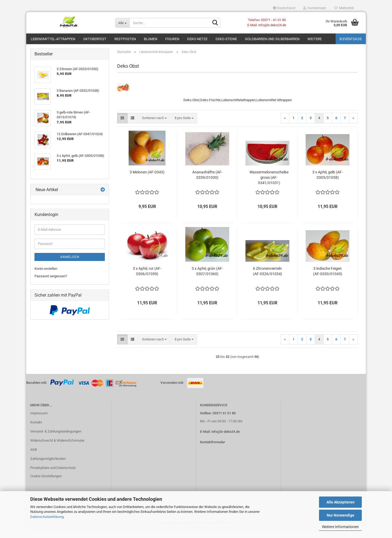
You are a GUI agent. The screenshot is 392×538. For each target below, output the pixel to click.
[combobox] (154, 126)
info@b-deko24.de (226, 440)
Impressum (39, 421)
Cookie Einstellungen (46, 484)
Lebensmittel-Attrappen (53, 39)
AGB (34, 458)
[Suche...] (122, 23)
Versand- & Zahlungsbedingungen (56, 439)
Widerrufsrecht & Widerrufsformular (57, 448)
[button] (284, 8)
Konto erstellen (46, 277)
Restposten (125, 39)
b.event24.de (351, 39)
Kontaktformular (213, 450)
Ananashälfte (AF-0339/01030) (207, 183)
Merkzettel (344, 8)
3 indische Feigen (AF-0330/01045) (328, 279)
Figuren (172, 39)
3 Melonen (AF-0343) (147, 180)
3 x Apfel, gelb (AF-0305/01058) (328, 183)
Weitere (315, 39)
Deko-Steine (226, 39)
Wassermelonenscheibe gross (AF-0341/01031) (269, 185)
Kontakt (36, 430)
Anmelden (70, 265)
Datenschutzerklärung (47, 517)
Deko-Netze (197, 39)
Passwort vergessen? (51, 284)
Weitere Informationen (340, 527)
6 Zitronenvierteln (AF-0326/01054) (268, 279)
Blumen (151, 39)
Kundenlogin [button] (315, 8)
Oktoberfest (95, 39)
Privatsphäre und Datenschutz (53, 476)
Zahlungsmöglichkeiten (48, 467)
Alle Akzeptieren (341, 502)
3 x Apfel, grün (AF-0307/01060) (207, 279)
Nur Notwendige (341, 515)
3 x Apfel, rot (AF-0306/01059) (147, 279)
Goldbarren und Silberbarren (272, 39)
